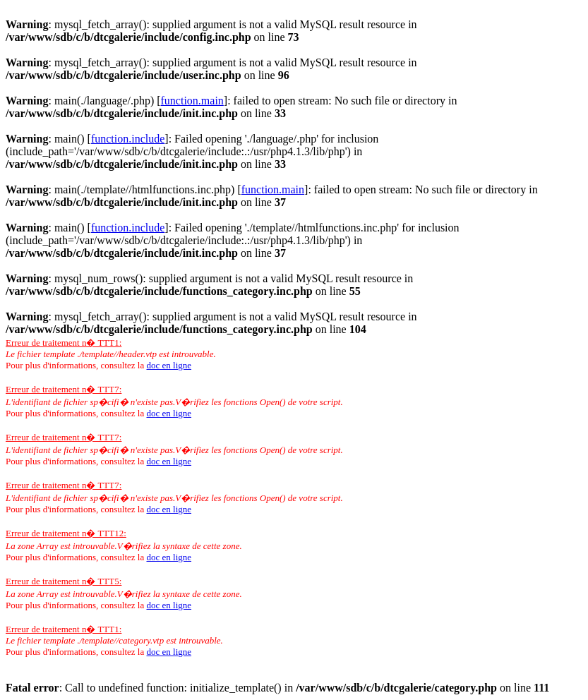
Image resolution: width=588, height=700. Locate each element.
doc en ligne (169, 365)
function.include (128, 139)
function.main (192, 101)
